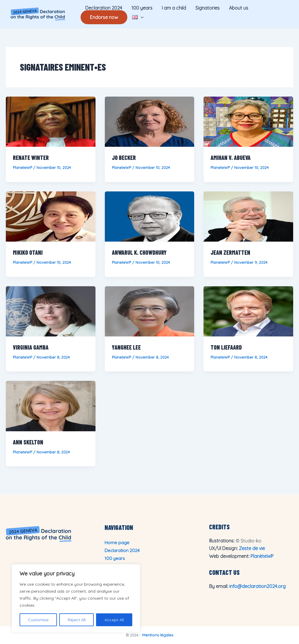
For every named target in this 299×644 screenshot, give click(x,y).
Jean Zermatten (230, 252)
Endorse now (104, 17)
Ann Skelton (28, 442)
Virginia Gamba (31, 347)
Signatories (207, 8)
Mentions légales (158, 635)
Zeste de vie (252, 548)
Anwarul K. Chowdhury (139, 252)
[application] (141, 17)
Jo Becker (124, 158)
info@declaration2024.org (257, 586)
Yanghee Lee (126, 347)
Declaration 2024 (104, 8)
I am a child (174, 8)
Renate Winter (31, 158)
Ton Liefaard (226, 347)
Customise (38, 620)
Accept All (114, 620)
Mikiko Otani (28, 252)
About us (239, 8)
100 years (142, 8)
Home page (117, 542)
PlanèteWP (262, 556)
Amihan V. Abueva (231, 158)
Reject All (77, 620)
